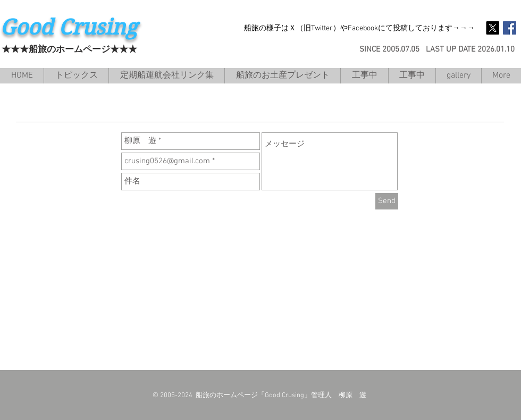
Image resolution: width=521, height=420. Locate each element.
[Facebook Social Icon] (510, 28)
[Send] (387, 201)
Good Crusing (69, 27)
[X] (493, 28)
